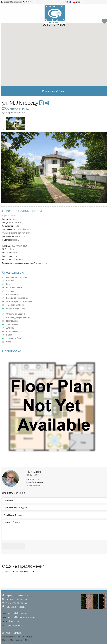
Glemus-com (13, 621)
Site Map (6, 633)
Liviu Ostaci (35, 472)
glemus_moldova (15, 625)
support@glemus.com (17, 613)
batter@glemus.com (35, 482)
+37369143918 (33, 479)
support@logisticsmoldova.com (21, 617)
